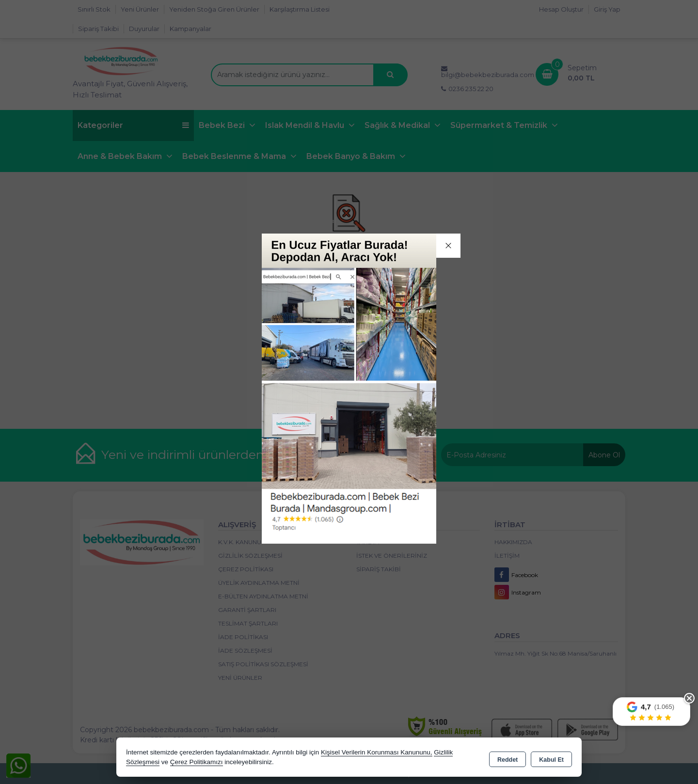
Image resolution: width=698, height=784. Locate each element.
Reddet (508, 758)
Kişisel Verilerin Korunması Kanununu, (377, 752)
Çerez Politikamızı (197, 762)
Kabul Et (551, 758)
